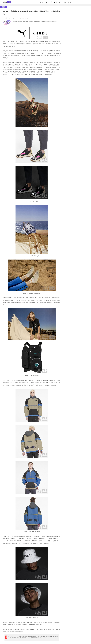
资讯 (70, 2)
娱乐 (56, 2)
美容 (51, 2)
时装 (46, 2)
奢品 (60, 2)
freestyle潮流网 (7, 2)
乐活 (65, 2)
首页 (42, 2)
